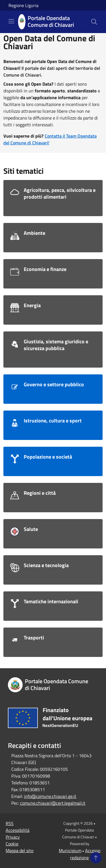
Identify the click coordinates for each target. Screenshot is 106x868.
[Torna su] (96, 858)
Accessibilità (18, 830)
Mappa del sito (20, 850)
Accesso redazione (85, 854)
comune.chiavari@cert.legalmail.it (53, 803)
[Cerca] (94, 22)
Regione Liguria (23, 5)
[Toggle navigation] (11, 21)
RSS (10, 823)
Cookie (12, 844)
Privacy (13, 837)
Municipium (70, 850)
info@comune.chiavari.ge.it (50, 796)
